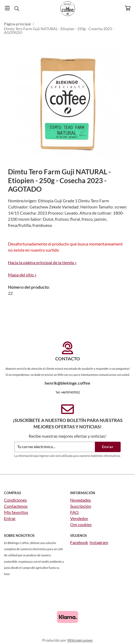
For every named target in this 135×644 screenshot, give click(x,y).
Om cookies (81, 524)
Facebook (79, 542)
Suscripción (81, 506)
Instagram (99, 542)
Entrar (10, 518)
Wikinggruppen (80, 640)
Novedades (81, 500)
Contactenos (16, 506)
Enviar (108, 447)
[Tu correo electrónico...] (55, 447)
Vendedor (79, 518)
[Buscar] (17, 9)
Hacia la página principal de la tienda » (42, 262)
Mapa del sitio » (22, 275)
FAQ (74, 512)
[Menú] (7, 8)
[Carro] (128, 8)
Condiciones (15, 500)
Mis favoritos (16, 512)
